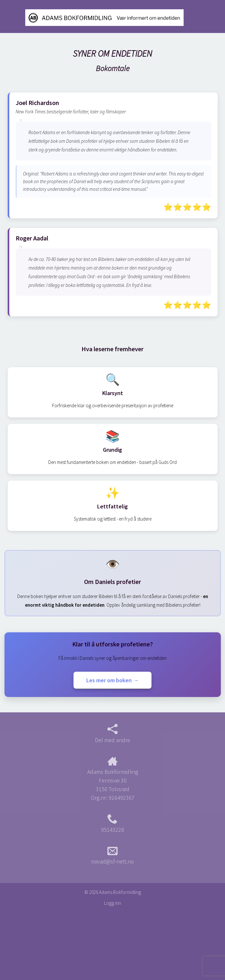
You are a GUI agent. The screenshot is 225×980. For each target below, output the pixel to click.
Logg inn (112, 903)
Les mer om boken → (112, 680)
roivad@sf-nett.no (112, 855)
